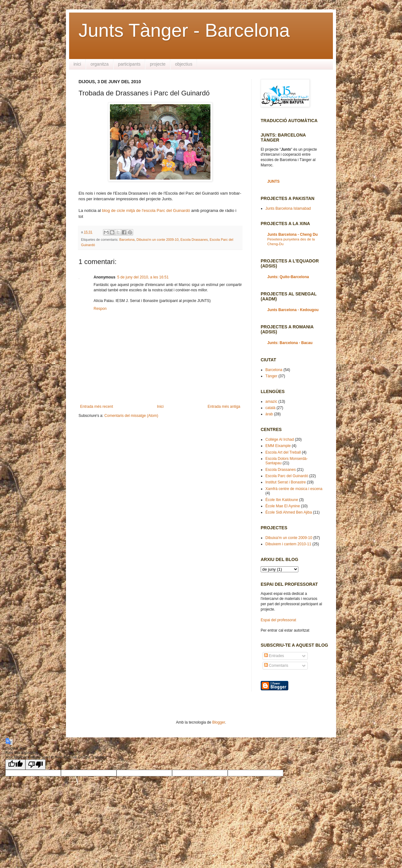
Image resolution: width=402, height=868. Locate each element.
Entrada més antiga (224, 407)
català (270, 408)
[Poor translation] (35, 765)
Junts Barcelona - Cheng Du (293, 235)
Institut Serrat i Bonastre (286, 482)
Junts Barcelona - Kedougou (293, 310)
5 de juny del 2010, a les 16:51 (143, 277)
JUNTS (273, 181)
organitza (100, 64)
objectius (184, 64)
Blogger (219, 722)
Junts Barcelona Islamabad (288, 208)
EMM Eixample (278, 446)
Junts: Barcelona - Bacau (290, 343)
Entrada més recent (97, 407)
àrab (269, 414)
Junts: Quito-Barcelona (288, 277)
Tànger (271, 376)
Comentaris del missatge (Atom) (131, 416)
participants (129, 64)
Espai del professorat (278, 620)
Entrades (274, 656)
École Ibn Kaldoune (282, 500)
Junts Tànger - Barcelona (184, 30)
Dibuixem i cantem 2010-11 (288, 544)
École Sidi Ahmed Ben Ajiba (289, 512)
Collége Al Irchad (280, 439)
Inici (160, 407)
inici (77, 64)
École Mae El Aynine (283, 506)
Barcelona (127, 240)
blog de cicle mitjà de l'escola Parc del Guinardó (146, 210)
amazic (271, 402)
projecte (158, 64)
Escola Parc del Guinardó (287, 476)
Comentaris (276, 666)
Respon (100, 309)
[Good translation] (15, 765)
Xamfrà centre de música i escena (294, 489)
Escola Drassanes (194, 240)
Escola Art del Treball (283, 452)
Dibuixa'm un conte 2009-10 (157, 240)
